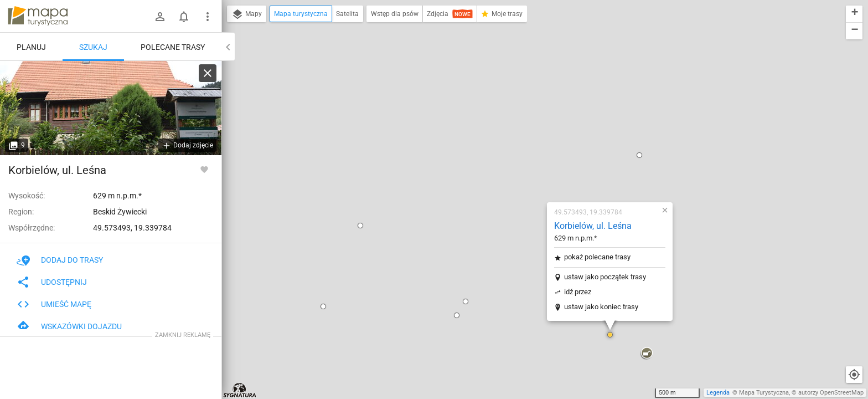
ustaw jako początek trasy (540, 142)
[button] (295, 90)
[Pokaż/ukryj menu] (208, 17)
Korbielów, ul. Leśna (528, 91)
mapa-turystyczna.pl (38, 16)
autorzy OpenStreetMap (831, 393)
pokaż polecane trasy (532, 122)
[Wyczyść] (208, 73)
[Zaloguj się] (160, 17)
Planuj (31, 47)
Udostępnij (52, 282)
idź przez (512, 157)
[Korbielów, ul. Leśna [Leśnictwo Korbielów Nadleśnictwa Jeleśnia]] (111, 108)
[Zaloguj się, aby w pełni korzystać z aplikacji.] (204, 169)
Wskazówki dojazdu (69, 326)
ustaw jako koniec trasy (536, 172)
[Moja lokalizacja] (854, 375)
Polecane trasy (173, 47)
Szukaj (93, 47)
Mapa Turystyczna (764, 393)
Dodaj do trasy (60, 260)
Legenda (718, 393)
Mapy (247, 14)
